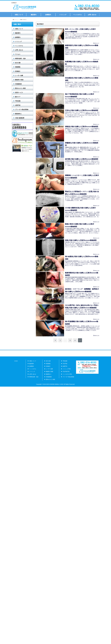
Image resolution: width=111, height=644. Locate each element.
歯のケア (18, 97)
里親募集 (18, 67)
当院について (19, 29)
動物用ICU (49, 382)
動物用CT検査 (19, 80)
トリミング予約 (67, 376)
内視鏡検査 (18, 84)
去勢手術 (18, 105)
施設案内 (18, 33)
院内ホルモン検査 (20, 88)
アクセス (18, 54)
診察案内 (18, 37)
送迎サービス (19, 92)
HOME (16, 368)
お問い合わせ (19, 50)
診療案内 (32, 374)
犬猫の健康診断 (20, 118)
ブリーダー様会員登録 (22, 109)
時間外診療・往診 (34, 384)
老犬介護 (18, 63)
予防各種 (18, 101)
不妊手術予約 (66, 379)
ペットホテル (19, 46)
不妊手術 (65, 371)
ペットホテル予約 (67, 382)
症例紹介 (18, 71)
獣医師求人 (18, 114)
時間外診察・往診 (20, 58)
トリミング (18, 42)
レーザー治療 (19, 75)
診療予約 (65, 374)
